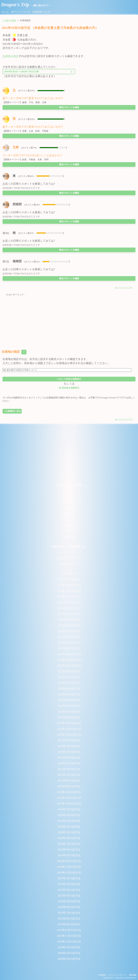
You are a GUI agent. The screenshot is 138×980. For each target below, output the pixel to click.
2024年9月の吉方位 (69, 855)
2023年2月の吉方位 (69, 746)
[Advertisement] (69, 320)
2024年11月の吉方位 (69, 867)
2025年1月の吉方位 (69, 878)
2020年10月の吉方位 (69, 585)
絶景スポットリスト (69, 558)
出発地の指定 (14, 352)
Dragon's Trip (26, 5)
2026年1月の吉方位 (69, 947)
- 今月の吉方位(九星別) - (69, 485)
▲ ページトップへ (124, 287)
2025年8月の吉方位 (69, 919)
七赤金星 (69, 525)
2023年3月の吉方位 (69, 752)
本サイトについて (21, 12)
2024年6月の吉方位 (69, 838)
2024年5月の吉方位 (69, 832)
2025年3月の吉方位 (69, 890)
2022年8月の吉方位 (69, 712)
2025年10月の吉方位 (69, 930)
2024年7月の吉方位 (69, 844)
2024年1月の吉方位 (69, 809)
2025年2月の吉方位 (69, 884)
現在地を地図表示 (69, 388)
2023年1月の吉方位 (69, 740)
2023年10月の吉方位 (69, 792)
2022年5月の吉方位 (69, 694)
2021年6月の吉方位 (69, 631)
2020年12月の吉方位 (69, 597)
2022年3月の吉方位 (69, 683)
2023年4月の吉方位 (69, 758)
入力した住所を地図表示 (69, 379)
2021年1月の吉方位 (69, 602)
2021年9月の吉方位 (69, 648)
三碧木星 (69, 502)
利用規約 (102, 975)
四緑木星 (69, 508)
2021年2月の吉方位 (69, 608)
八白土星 (69, 531)
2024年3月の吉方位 (69, 821)
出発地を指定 (11, 56)
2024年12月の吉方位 (69, 873)
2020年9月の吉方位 (69, 579)
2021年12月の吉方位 (69, 666)
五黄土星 (69, 514)
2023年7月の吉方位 (69, 775)
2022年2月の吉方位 (69, 677)
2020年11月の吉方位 (69, 591)
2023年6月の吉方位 (69, 769)
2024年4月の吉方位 (69, 827)
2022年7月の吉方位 (69, 706)
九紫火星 (69, 537)
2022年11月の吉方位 (69, 729)
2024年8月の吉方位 (69, 850)
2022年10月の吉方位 (69, 723)
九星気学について (42, 12)
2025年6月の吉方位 (69, 907)
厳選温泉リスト (69, 564)
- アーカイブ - (69, 574)
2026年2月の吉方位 (69, 953)
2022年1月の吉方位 (69, 671)
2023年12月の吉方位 (69, 804)
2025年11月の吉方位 (69, 936)
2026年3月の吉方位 (69, 959)
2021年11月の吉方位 (69, 660)
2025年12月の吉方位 (69, 942)
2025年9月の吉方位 (69, 924)
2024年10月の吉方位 (69, 861)
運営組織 (133, 975)
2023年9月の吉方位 (69, 786)
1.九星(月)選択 (10, 20)
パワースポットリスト (69, 552)
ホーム (5, 12)
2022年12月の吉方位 (69, 735)
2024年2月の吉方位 (69, 815)
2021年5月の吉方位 (69, 625)
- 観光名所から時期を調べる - (69, 547)
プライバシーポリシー (117, 975)
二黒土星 (69, 497)
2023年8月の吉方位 (69, 781)
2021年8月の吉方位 (69, 643)
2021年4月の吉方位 (69, 620)
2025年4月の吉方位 (69, 896)
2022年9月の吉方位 (69, 717)
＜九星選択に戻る (12, 411)
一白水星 (69, 491)
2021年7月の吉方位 (69, 637)
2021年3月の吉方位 (69, 614)
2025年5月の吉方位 (69, 901)
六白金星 (69, 520)
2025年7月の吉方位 (69, 913)
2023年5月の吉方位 (69, 763)
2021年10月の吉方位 (69, 654)
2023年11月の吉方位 (69, 798)
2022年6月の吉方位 (69, 700)
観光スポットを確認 (69, 107)
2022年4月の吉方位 (69, 689)
